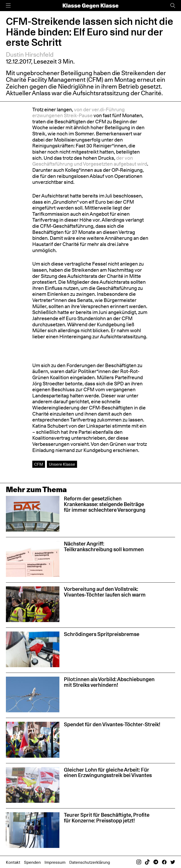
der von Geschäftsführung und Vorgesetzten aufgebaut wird (90, 161)
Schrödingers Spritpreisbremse (102, 634)
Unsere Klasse (62, 464)
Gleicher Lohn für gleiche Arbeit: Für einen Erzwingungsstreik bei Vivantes (108, 773)
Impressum (55, 862)
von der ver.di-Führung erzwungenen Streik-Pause (78, 113)
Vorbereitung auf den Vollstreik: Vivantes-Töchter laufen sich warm (105, 592)
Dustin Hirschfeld (30, 54)
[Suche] (173, 6)
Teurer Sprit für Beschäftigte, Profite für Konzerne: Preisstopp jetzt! (107, 818)
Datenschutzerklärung (90, 862)
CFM (39, 464)
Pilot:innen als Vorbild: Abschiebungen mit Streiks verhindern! (109, 682)
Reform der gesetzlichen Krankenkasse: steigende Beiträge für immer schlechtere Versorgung (105, 504)
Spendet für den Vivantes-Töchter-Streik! (112, 724)
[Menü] (8, 6)
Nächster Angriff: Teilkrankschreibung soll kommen (104, 546)
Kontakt (13, 862)
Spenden (32, 862)
